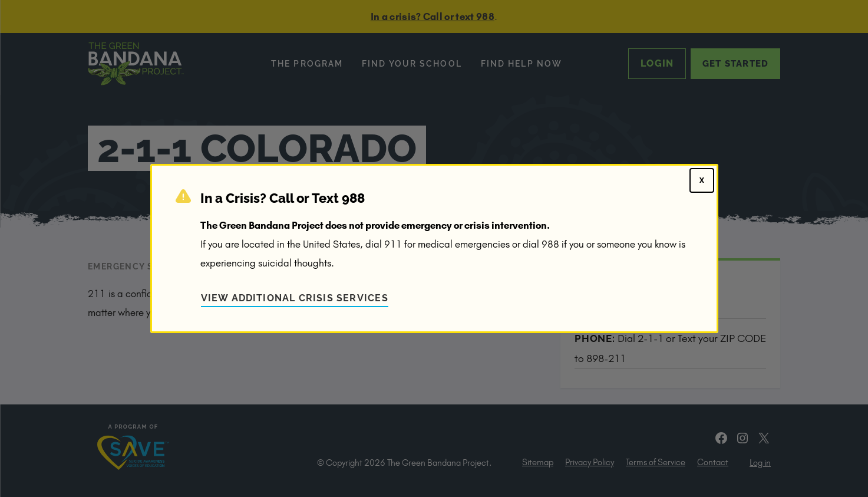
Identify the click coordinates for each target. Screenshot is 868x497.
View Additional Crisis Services (295, 298)
